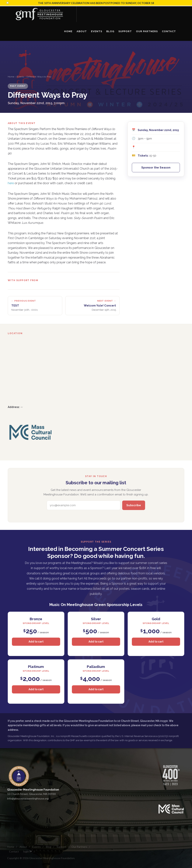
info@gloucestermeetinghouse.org (28, 798)
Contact (14, 851)
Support (61, 847)
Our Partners (79, 847)
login (28, 851)
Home (11, 77)
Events (20, 77)
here (11, 183)
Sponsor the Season (156, 168)
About (23, 847)
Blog (49, 847)
